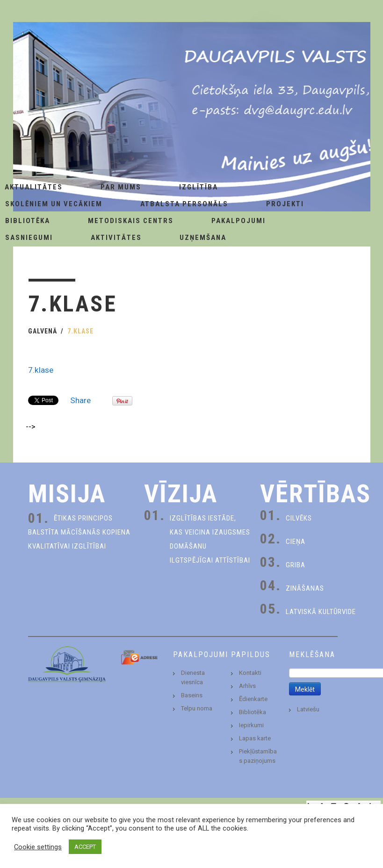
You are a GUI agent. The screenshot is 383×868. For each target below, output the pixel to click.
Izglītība (199, 187)
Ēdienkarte (253, 699)
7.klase (41, 370)
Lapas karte (255, 738)
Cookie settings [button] (38, 847)
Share (80, 400)
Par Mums (121, 187)
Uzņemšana (203, 238)
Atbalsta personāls (184, 204)
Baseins (192, 695)
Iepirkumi (251, 725)
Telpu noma (197, 708)
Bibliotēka (253, 712)
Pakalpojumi (238, 221)
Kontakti (250, 673)
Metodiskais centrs (131, 221)
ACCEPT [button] (85, 847)
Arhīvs (247, 686)
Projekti (285, 204)
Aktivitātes (116, 238)
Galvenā (43, 331)
